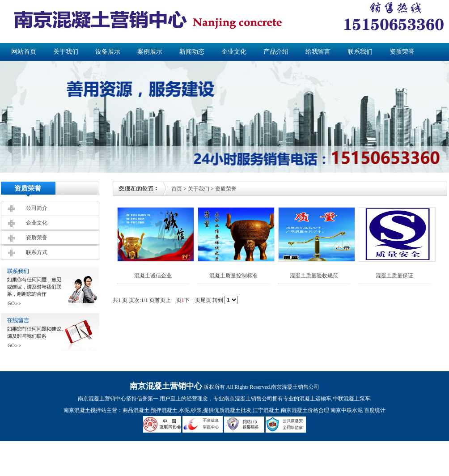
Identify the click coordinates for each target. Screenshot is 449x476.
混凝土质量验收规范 (314, 276)
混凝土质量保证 (394, 276)
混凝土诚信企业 (153, 276)
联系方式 (37, 252)
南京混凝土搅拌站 (85, 410)
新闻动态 (192, 52)
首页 (177, 189)
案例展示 (150, 52)
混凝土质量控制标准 (233, 276)
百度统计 (375, 410)
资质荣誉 (402, 52)
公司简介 (37, 208)
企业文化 (234, 52)
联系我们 (360, 52)
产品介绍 (276, 52)
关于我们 (66, 52)
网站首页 (24, 52)
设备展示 (108, 52)
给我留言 (318, 52)
